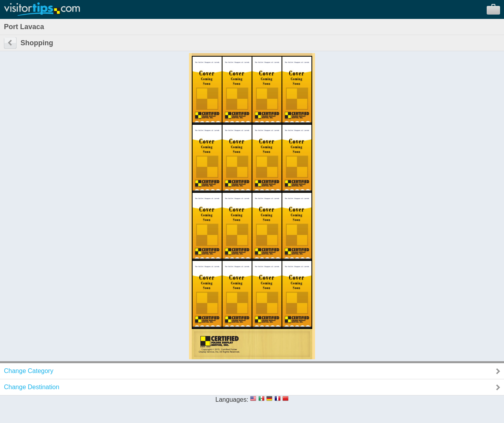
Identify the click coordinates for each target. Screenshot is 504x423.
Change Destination (32, 387)
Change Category (29, 371)
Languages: (232, 400)
